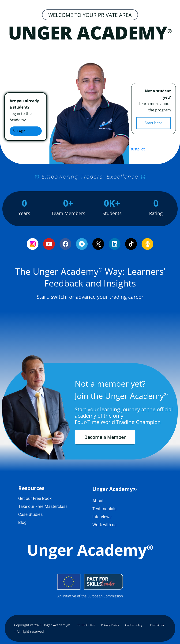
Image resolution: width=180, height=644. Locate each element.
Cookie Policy (134, 625)
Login (19, 131)
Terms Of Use (86, 625)
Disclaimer (157, 625)
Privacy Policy (110, 625)
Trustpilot (137, 149)
